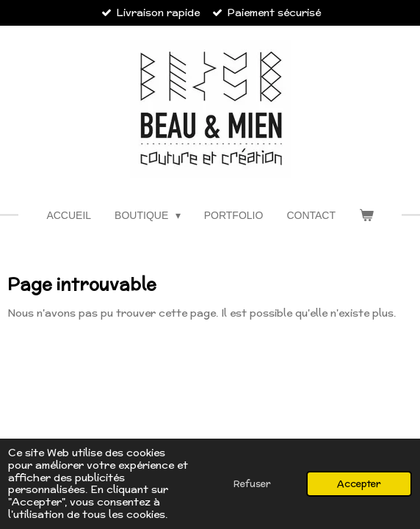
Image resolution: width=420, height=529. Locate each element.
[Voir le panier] (366, 216)
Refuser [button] (252, 483)
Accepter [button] (359, 483)
